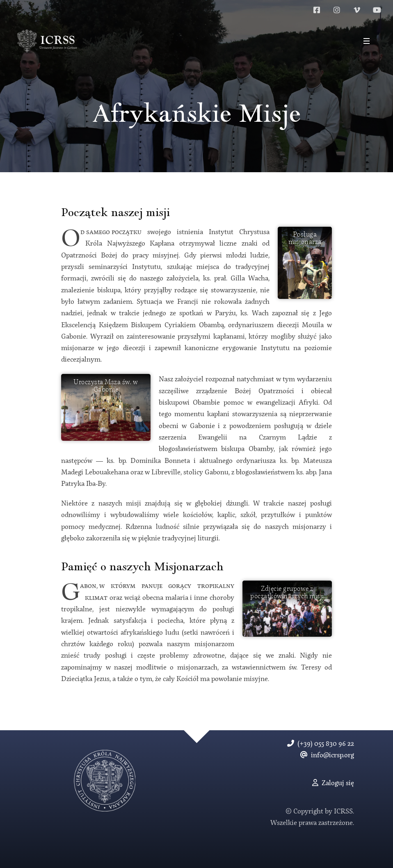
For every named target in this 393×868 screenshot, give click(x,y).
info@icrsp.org (327, 755)
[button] (366, 41)
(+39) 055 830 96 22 (321, 744)
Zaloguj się (333, 783)
